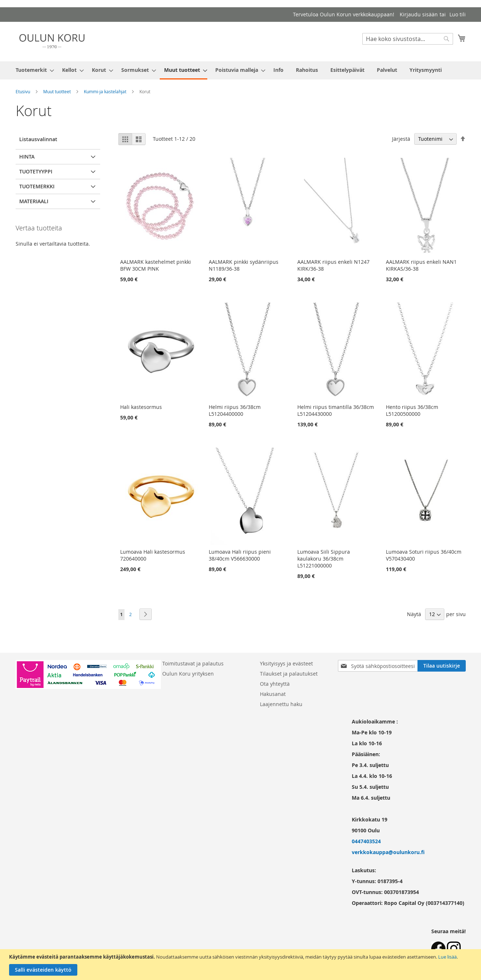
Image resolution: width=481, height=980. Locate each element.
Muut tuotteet (57, 91)
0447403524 (366, 841)
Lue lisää (447, 957)
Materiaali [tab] (34, 201)
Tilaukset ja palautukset (289, 674)
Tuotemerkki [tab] (37, 186)
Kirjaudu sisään (419, 14)
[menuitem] (33, 70)
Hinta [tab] (27, 157)
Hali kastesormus (141, 407)
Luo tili (458, 14)
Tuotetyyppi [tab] (36, 171)
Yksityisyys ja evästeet (286, 663)
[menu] (241, 70)
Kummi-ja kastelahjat (105, 91)
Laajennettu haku (281, 704)
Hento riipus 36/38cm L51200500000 (412, 410)
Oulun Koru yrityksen (188, 674)
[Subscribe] (442, 666)
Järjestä (401, 139)
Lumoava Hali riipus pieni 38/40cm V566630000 (240, 555)
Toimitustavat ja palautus (193, 663)
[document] (241, 965)
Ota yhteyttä (275, 684)
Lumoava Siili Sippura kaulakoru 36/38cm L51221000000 (324, 559)
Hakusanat (273, 694)
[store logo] (52, 41)
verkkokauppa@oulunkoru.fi (388, 852)
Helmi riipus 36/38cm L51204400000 (235, 410)
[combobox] (408, 39)
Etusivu (23, 91)
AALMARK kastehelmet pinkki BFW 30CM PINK (156, 265)
